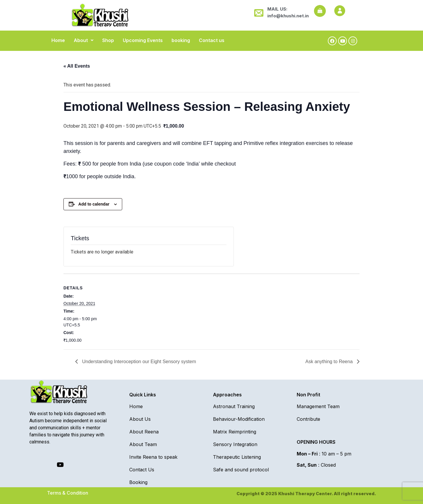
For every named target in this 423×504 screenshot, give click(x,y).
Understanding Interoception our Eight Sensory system (138, 362)
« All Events (77, 66)
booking (181, 40)
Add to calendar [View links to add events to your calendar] (94, 204)
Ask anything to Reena (330, 362)
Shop (108, 40)
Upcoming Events (143, 40)
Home (58, 40)
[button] (84, 40)
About (84, 40)
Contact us (212, 40)
